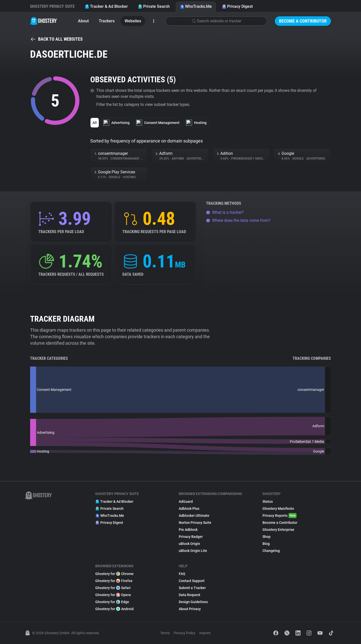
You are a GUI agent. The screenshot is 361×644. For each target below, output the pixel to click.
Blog (266, 544)
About (83, 21)
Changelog (271, 551)
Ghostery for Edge (112, 602)
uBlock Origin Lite (193, 551)
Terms (165, 633)
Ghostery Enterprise (278, 530)
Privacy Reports (280, 516)
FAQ (182, 574)
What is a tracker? (225, 212)
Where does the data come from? (238, 220)
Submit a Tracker (192, 588)
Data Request (190, 595)
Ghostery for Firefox (114, 581)
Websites (133, 21)
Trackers (107, 21)
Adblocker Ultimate (194, 516)
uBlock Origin (189, 544)
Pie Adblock (188, 530)
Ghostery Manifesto (278, 509)
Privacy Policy (185, 633)
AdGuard (186, 502)
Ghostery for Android (114, 609)
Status (268, 502)
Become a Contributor (303, 21)
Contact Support (192, 581)
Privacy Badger (191, 537)
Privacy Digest (237, 6)
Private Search (154, 6)
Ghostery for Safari (113, 588)
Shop (266, 537)
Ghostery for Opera (113, 595)
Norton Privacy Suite (195, 523)
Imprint (205, 633)
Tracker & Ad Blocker (106, 6)
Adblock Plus (189, 509)
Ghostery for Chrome (114, 574)
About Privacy (190, 609)
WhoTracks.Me (196, 6)
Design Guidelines (193, 602)
